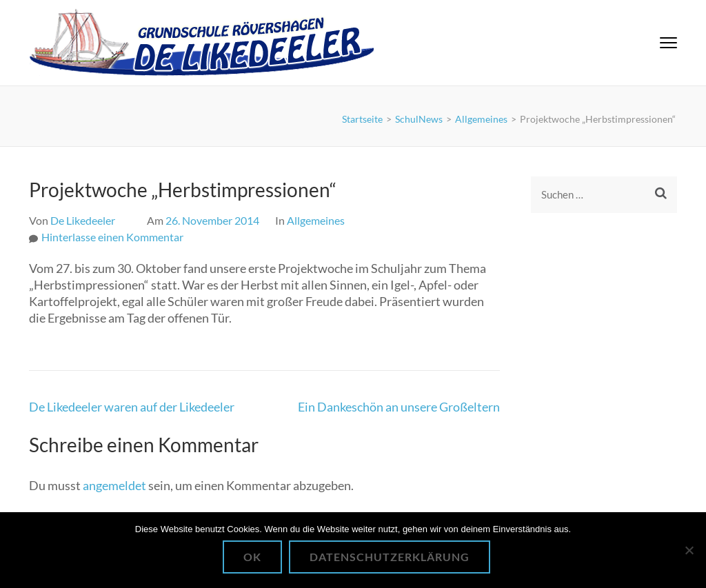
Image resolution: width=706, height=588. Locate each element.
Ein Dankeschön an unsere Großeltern (399, 407)
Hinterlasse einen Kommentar (112, 237)
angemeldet (114, 485)
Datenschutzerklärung (390, 557)
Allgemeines (316, 220)
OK (252, 557)
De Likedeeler (83, 220)
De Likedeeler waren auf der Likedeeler (132, 407)
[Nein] (689, 550)
